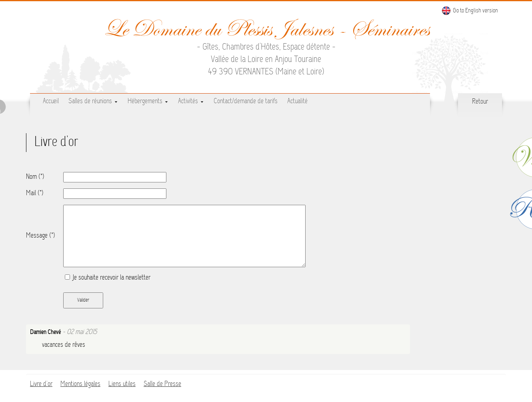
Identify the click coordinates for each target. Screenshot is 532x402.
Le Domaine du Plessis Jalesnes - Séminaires (266, 29)
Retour (480, 102)
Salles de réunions (93, 102)
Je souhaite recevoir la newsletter (108, 278)
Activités (191, 102)
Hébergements (148, 102)
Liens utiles (122, 384)
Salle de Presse (162, 384)
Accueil (51, 102)
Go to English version (469, 11)
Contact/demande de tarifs (246, 102)
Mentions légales (80, 384)
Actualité (297, 102)
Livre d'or (41, 384)
